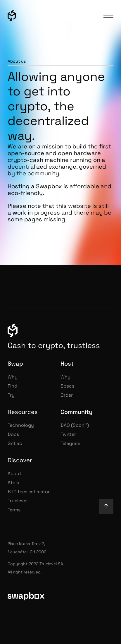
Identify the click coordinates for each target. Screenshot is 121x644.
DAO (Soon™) (75, 425)
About (14, 473)
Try (11, 395)
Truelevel (18, 501)
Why (13, 377)
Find (12, 386)
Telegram (70, 443)
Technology (21, 425)
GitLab (15, 443)
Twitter (68, 434)
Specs (67, 386)
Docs (13, 434)
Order (67, 395)
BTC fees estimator (29, 492)
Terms (14, 510)
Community (76, 412)
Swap (15, 364)
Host (67, 364)
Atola (13, 483)
